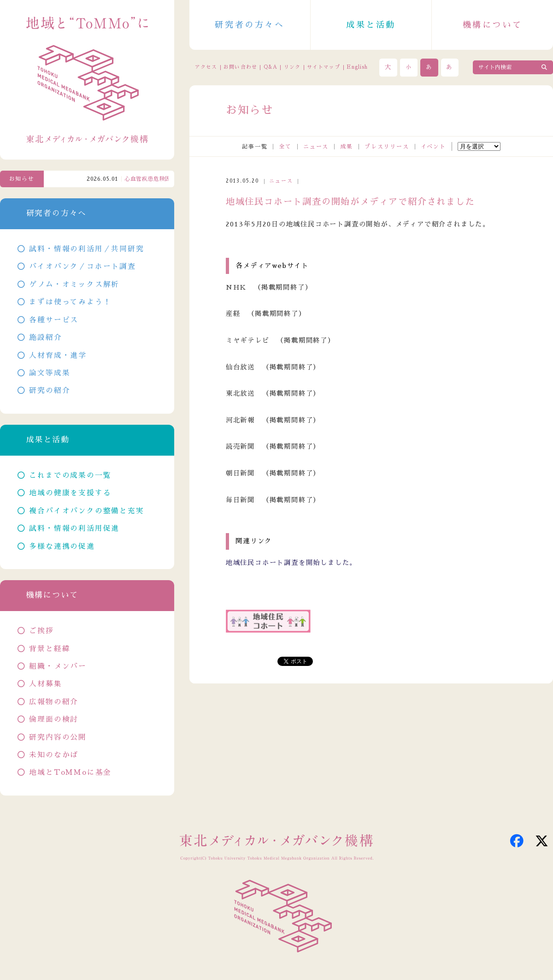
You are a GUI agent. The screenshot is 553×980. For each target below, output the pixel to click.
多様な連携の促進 (62, 546)
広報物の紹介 (54, 702)
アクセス (206, 67)
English (357, 67)
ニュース (316, 147)
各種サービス (54, 320)
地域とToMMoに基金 (70, 772)
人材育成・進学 (58, 356)
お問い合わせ (240, 67)
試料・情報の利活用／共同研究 (86, 249)
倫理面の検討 (54, 719)
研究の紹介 (50, 391)
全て (285, 147)
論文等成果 (50, 373)
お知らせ (22, 179)
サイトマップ (324, 67)
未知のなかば (54, 755)
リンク (292, 67)
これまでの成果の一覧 (70, 475)
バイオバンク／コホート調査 (82, 267)
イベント (433, 147)
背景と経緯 (50, 649)
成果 (347, 147)
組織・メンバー (58, 666)
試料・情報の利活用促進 (74, 529)
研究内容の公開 (58, 737)
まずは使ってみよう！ (70, 302)
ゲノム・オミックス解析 (74, 285)
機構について (493, 25)
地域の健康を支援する (70, 493)
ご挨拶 (41, 631)
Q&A (271, 67)
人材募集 (45, 684)
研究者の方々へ (250, 25)
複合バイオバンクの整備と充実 (86, 511)
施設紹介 (45, 338)
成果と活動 (371, 25)
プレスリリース (387, 147)
